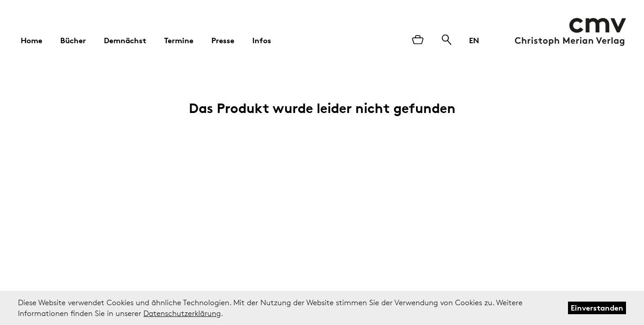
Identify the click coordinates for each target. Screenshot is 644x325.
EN (474, 40)
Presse (223, 40)
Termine (179, 40)
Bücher (73, 40)
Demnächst (125, 40)
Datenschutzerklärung (182, 313)
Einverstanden (597, 308)
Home (31, 40)
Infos (262, 40)
